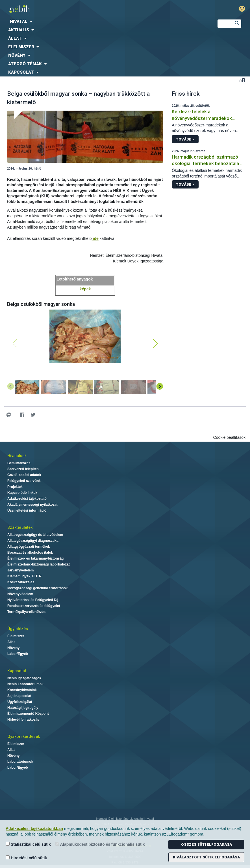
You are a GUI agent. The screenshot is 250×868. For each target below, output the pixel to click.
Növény (13, 648)
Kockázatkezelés (21, 582)
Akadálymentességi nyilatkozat (32, 505)
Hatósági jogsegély (23, 708)
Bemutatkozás (19, 463)
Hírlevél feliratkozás (23, 720)
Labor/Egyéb (18, 654)
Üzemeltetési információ (27, 510)
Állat (11, 642)
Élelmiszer (16, 636)
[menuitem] (104, 21)
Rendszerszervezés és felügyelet (34, 606)
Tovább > (185, 139)
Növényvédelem (20, 594)
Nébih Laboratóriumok (25, 684)
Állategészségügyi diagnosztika (33, 541)
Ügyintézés (18, 629)
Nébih (83, 9)
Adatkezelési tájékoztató (27, 499)
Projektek (15, 487)
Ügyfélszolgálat (20, 702)
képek (85, 289)
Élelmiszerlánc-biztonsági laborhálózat (39, 564)
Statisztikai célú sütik (28, 844)
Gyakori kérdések (24, 737)
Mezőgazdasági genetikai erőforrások (37, 588)
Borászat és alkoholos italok (30, 553)
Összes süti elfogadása (206, 844)
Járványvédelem (20, 570)
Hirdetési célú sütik (26, 858)
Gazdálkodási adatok (24, 475)
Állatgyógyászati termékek (29, 547)
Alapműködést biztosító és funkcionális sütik (100, 844)
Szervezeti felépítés (23, 469)
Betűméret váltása (242, 80)
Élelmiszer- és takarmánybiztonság (35, 558)
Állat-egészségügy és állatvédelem (35, 535)
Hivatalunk (17, 456)
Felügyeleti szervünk (24, 481)
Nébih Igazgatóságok (24, 678)
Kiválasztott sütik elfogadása (206, 857)
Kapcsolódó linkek (22, 493)
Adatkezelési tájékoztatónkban (34, 828)
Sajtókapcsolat (19, 696)
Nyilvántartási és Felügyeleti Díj (33, 600)
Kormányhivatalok (22, 690)
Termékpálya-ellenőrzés (26, 612)
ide (95, 238)
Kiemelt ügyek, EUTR (24, 576)
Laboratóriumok (20, 762)
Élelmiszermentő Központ (28, 714)
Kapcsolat (17, 671)
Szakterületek (20, 527)
